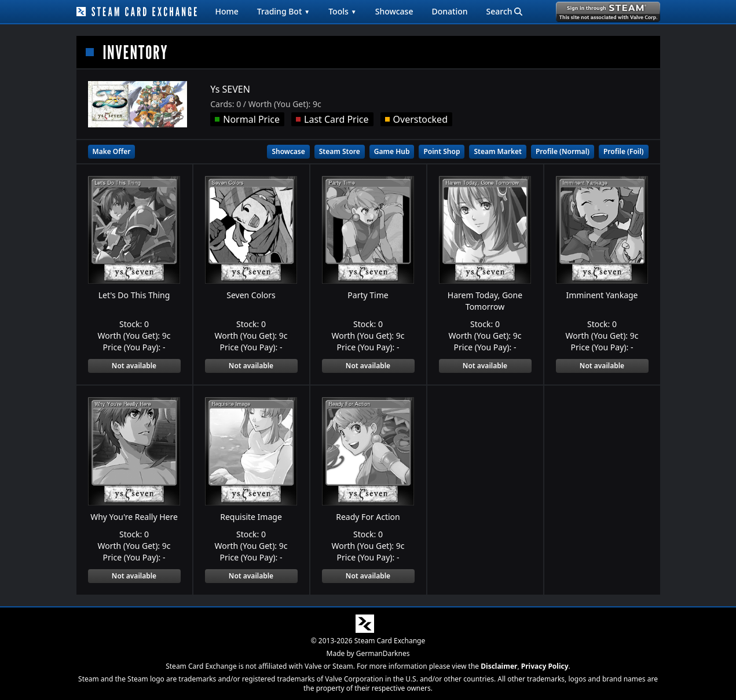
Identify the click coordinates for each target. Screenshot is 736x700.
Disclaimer (499, 666)
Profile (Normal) (563, 151)
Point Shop (442, 151)
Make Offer (112, 151)
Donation (449, 11)
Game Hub (392, 151)
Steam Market (497, 151)
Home (227, 11)
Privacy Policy (545, 666)
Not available (134, 366)
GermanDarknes (383, 653)
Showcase (394, 11)
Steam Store (340, 151)
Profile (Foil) (624, 151)
